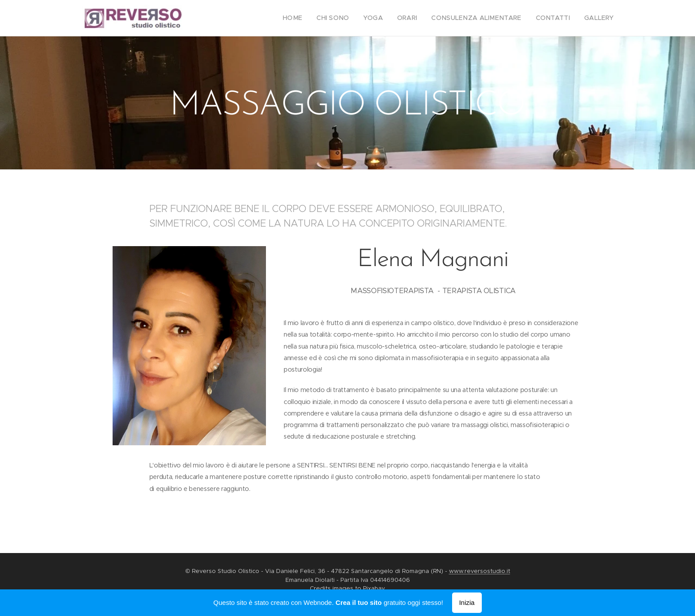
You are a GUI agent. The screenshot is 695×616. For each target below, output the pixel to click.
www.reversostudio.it (480, 571)
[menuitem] (315, 18)
